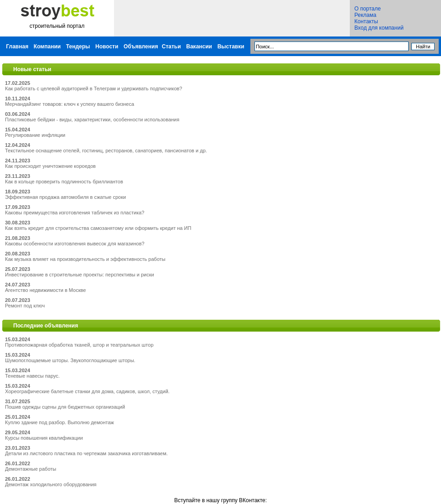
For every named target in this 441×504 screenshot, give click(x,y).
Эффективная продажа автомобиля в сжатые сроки (65, 197)
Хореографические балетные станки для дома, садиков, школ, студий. (87, 391)
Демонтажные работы (31, 469)
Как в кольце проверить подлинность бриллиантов (64, 182)
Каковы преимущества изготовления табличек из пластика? (75, 213)
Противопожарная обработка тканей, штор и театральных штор (79, 345)
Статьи (171, 47)
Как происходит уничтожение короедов (50, 166)
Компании (47, 47)
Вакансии (199, 47)
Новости (107, 47)
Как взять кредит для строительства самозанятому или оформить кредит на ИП (98, 228)
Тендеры (78, 47)
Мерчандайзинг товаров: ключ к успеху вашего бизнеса (70, 104)
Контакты (366, 21)
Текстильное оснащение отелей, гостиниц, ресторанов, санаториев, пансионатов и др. (106, 151)
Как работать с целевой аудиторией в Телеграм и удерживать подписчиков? (93, 88)
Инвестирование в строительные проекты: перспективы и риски (80, 275)
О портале (368, 9)
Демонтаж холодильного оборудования (51, 484)
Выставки (231, 47)
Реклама (365, 15)
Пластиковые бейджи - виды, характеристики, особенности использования (92, 120)
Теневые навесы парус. (32, 376)
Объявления (141, 47)
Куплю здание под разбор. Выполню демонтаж (60, 422)
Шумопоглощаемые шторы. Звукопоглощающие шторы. (70, 360)
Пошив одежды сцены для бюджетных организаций (65, 407)
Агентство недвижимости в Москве (45, 290)
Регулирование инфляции (35, 135)
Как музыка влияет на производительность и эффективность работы (85, 259)
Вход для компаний (379, 28)
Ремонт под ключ (25, 306)
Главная (17, 47)
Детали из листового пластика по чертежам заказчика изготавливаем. (86, 453)
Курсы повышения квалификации (44, 438)
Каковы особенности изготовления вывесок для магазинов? (75, 244)
